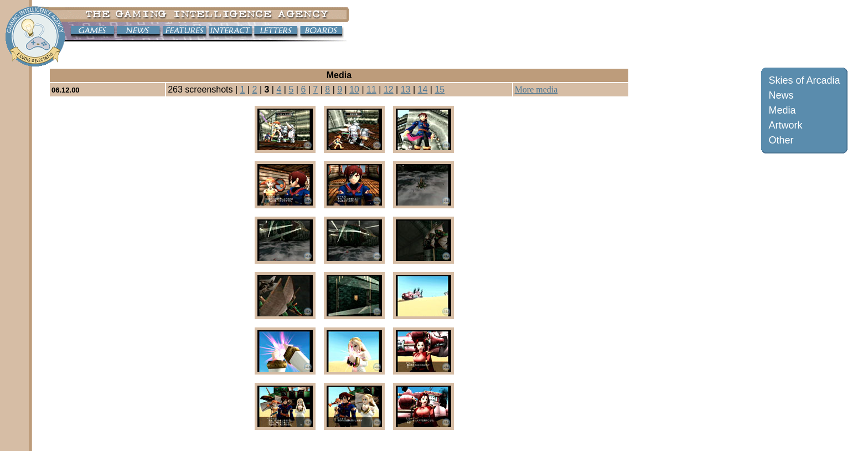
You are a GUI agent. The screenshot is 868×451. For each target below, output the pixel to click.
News (781, 95)
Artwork (785, 125)
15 (440, 89)
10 (354, 89)
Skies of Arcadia (804, 80)
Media (782, 110)
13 (406, 89)
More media (536, 89)
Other (781, 140)
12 (389, 89)
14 (423, 89)
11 (371, 89)
